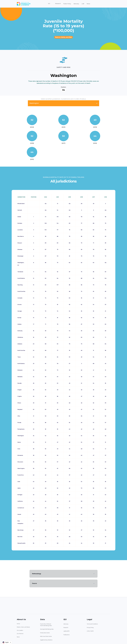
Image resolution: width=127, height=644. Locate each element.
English (6, 642)
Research (66, 628)
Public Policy (67, 4)
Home (18, 624)
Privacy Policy (90, 628)
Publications (66, 635)
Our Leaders (20, 630)
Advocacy (76, 4)
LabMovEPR (66, 631)
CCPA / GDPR (90, 631)
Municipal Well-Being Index (47, 629)
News (88, 4)
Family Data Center (45, 633)
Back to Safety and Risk (63, 37)
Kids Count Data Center (46, 636)
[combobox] (7, 642)
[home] (24, 4)
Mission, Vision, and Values (23, 627)
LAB (83, 4)
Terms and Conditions (92, 624)
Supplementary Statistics (46, 640)
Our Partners (20, 634)
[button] (49, 4)
